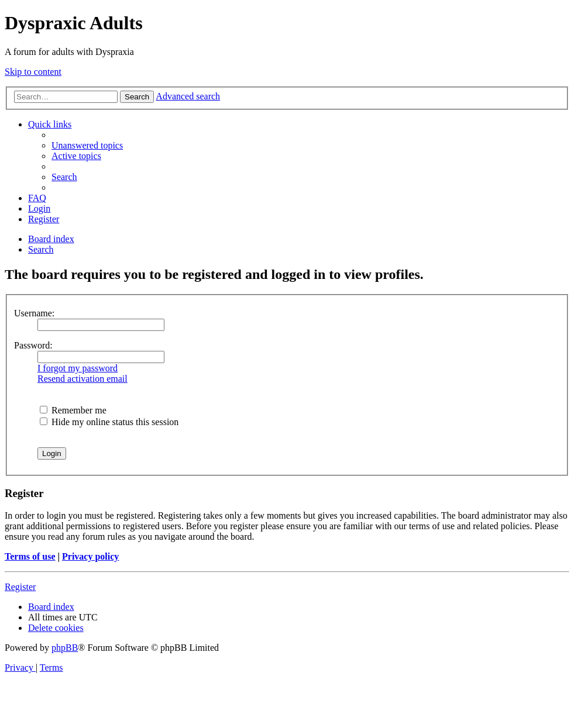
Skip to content (33, 72)
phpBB (65, 648)
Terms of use (30, 556)
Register (20, 587)
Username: (34, 313)
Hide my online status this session (109, 422)
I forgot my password (78, 368)
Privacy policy (90, 556)
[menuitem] (87, 145)
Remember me (73, 410)
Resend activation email (83, 379)
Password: (33, 345)
